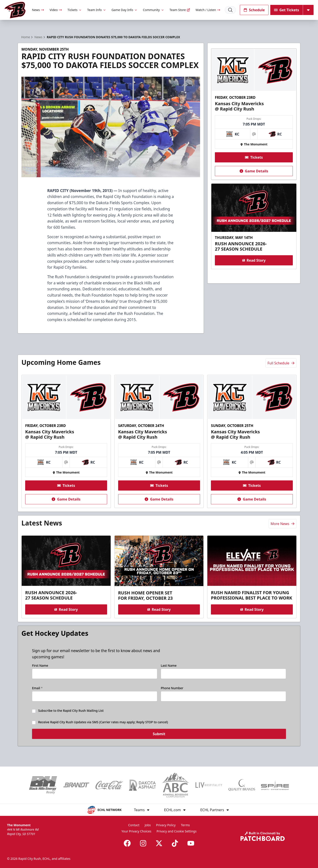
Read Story (254, 260)
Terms (185, 825)
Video (56, 10)
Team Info (97, 10)
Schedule (254, 10)
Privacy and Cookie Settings (177, 831)
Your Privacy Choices (136, 831)
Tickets (75, 10)
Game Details (254, 171)
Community (154, 10)
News (38, 10)
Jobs (148, 825)
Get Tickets (287, 10)
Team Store (180, 10)
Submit (159, 737)
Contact (134, 825)
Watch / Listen (208, 10)
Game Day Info (125, 10)
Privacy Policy (166, 825)
